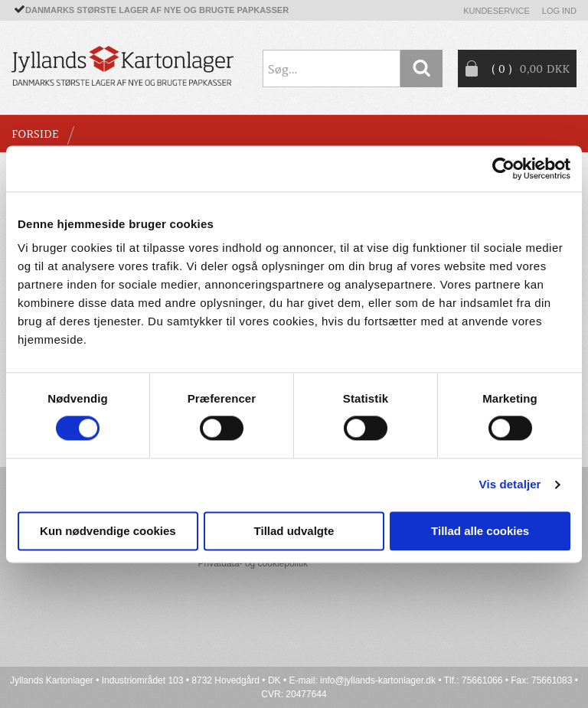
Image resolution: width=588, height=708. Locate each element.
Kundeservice (497, 11)
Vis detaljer (510, 485)
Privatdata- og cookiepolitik (253, 563)
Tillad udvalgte (294, 531)
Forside (35, 134)
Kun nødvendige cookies (108, 531)
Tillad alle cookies (480, 531)
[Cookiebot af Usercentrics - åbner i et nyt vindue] (503, 168)
